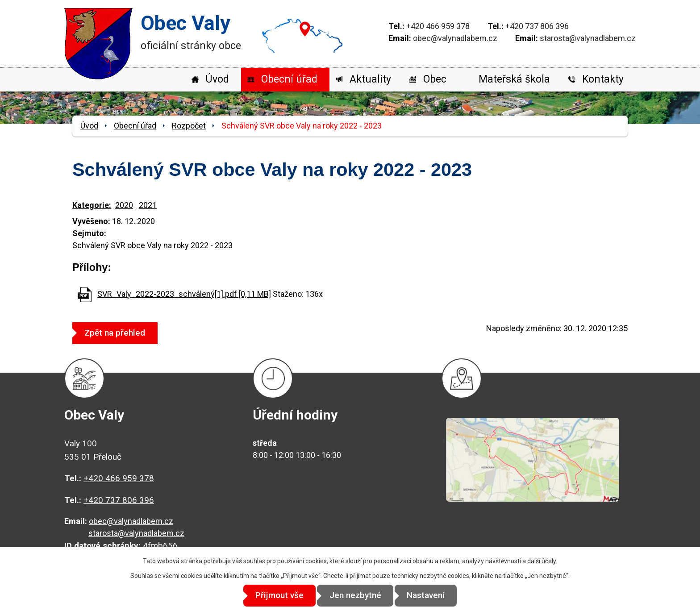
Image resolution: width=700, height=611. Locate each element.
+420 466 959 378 (438, 26)
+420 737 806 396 (537, 26)
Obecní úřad (289, 79)
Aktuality (370, 79)
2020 (124, 205)
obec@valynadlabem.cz (455, 38)
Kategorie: (92, 205)
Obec (435, 79)
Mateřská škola (514, 79)
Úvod (217, 79)
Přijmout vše (275, 596)
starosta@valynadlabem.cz (588, 38)
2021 (148, 205)
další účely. (542, 561)
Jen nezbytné (355, 596)
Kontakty (603, 79)
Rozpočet (189, 126)
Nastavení (431, 596)
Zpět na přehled (117, 333)
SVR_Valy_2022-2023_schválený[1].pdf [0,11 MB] (184, 294)
